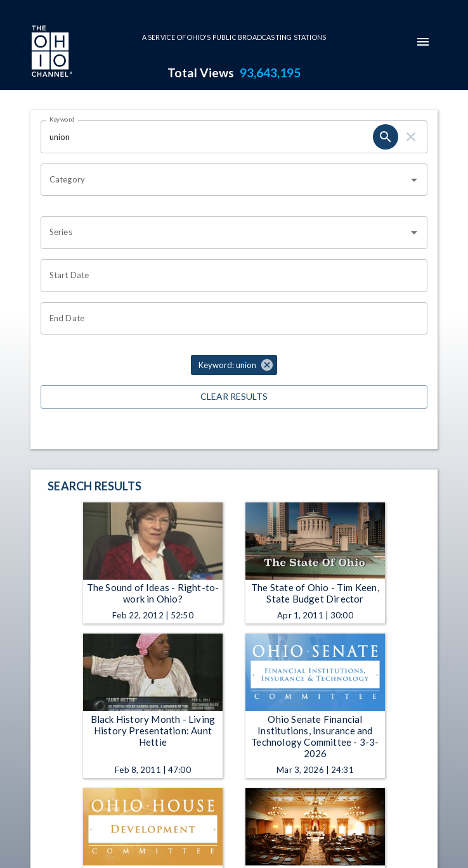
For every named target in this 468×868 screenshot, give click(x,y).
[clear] (411, 137)
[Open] (414, 180)
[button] (234, 365)
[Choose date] (230, 276)
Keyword (62, 119)
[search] (386, 137)
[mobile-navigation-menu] (423, 42)
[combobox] (224, 180)
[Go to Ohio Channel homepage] (51, 53)
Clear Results (234, 397)
